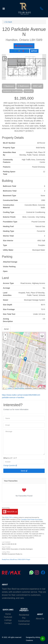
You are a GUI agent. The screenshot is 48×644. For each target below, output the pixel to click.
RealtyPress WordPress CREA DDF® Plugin (16, 559)
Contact (8, 623)
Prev (4, 67)
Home (8, 614)
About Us (40, 619)
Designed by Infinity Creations (33, 639)
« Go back (8, 22)
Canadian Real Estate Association (32, 519)
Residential (24, 615)
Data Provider (6, 547)
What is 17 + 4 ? (10, 458)
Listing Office (6, 552)
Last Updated (6, 542)
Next (44, 67)
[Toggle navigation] (8, 9)
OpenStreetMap (19, 388)
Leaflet (10, 388)
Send (24, 471)
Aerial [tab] (6, 329)
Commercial (24, 624)
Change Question (10, 466)
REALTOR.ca (9, 517)
